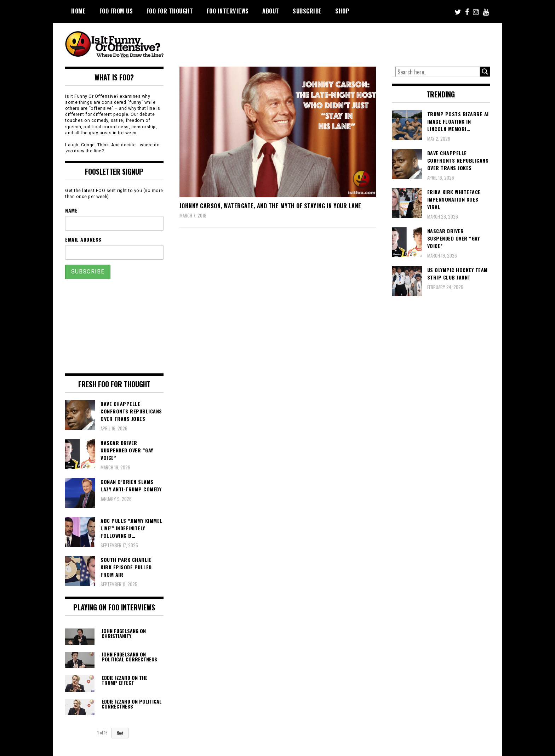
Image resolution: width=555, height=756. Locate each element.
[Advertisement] (357, 43)
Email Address (83, 239)
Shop (342, 11)
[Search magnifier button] (485, 72)
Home (78, 11)
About (271, 11)
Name (71, 210)
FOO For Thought (170, 11)
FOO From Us (116, 11)
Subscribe (307, 11)
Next (120, 733)
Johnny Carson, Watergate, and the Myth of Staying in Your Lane (270, 206)
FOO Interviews (228, 11)
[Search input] (438, 72)
